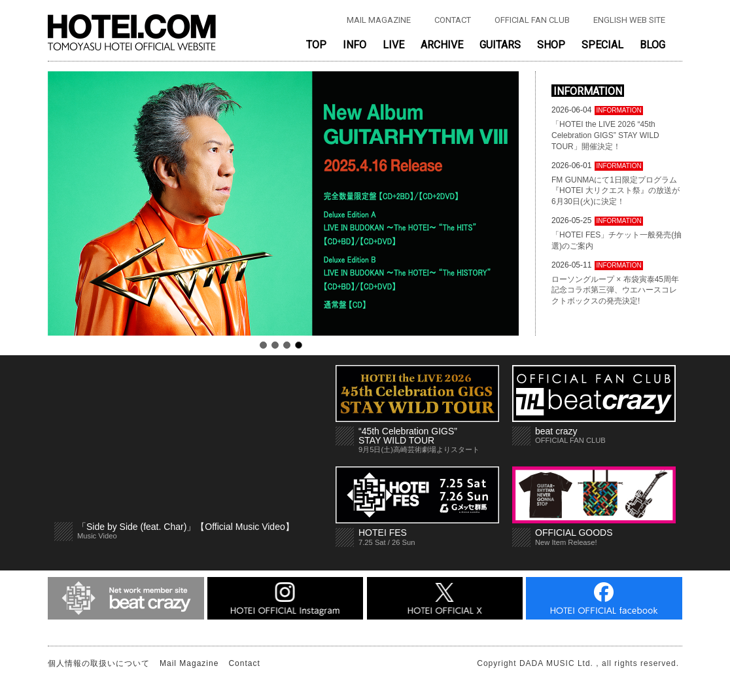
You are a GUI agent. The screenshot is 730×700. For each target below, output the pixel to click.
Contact (244, 663)
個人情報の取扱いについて (99, 663)
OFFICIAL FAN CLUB (532, 20)
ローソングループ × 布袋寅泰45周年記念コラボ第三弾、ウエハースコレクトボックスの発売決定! (615, 290)
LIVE (393, 45)
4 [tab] (299, 345)
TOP (316, 45)
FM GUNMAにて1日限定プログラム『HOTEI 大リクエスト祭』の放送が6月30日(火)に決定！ (616, 191)
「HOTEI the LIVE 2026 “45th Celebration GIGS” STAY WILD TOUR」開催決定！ (605, 135)
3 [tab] (287, 345)
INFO (355, 45)
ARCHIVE (442, 45)
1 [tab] (263, 345)
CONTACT (453, 20)
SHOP (551, 45)
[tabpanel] (283, 203)
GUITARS (500, 45)
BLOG (652, 45)
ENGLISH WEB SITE (629, 20)
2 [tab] (275, 345)
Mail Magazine (189, 663)
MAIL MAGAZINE (379, 20)
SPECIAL (602, 45)
